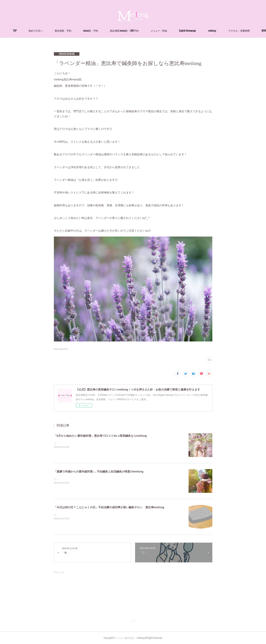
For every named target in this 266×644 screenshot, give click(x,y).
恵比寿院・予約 (81, 31)
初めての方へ (54, 31)
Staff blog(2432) (61, 349)
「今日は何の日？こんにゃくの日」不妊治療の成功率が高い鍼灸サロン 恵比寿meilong (109, 507)
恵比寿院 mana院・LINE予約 (143, 31)
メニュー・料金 (177, 31)
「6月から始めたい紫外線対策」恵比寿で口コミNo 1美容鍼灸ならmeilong (100, 436)
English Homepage (206, 31)
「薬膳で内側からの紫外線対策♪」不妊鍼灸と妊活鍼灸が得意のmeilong (99, 471)
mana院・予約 (109, 31)
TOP (33, 31)
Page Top (133, 622)
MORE (229, 31)
